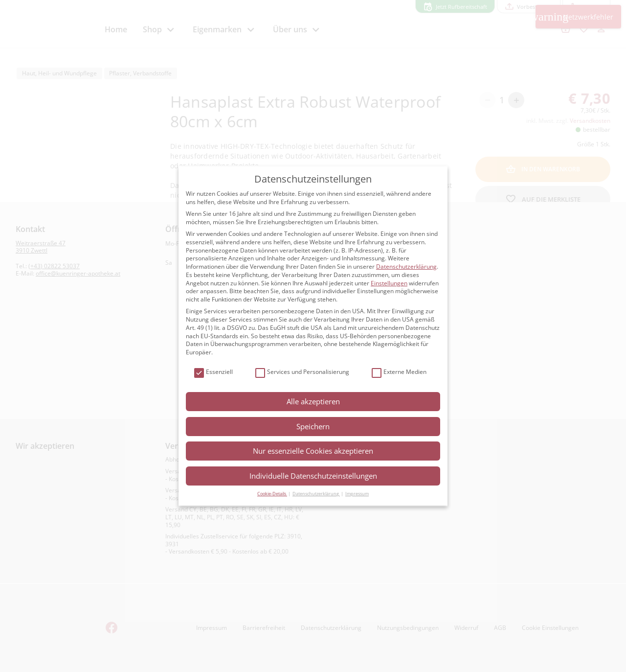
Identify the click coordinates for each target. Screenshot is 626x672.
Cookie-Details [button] (272, 494)
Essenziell (213, 372)
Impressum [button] (357, 494)
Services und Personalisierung (302, 372)
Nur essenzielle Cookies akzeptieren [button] (313, 451)
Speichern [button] (313, 426)
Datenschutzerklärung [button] (316, 494)
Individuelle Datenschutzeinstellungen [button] (313, 476)
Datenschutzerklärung (406, 266)
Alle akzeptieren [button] (313, 401)
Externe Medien (399, 372)
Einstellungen (389, 283)
